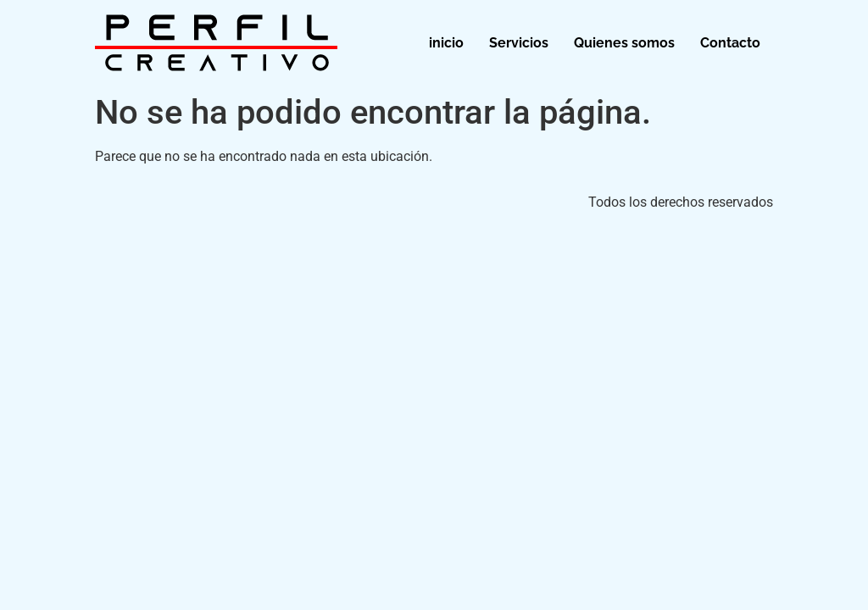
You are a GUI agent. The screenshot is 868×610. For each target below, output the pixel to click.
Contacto (730, 43)
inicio (446, 43)
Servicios (519, 43)
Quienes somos (624, 43)
